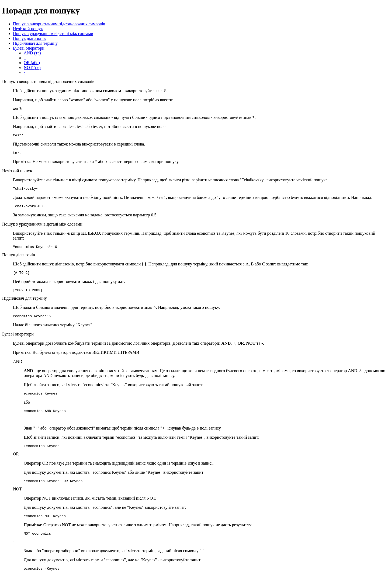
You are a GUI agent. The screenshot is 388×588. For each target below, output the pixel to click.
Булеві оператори (29, 48)
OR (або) (32, 63)
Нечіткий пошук (28, 29)
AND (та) (32, 53)
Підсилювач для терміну (35, 43)
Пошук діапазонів (29, 38)
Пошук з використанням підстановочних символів (59, 24)
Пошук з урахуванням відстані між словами (53, 34)
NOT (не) (32, 68)
